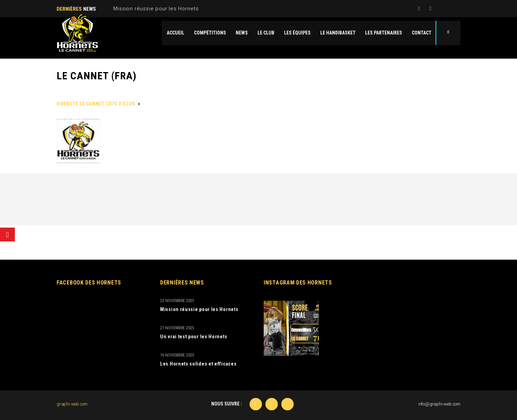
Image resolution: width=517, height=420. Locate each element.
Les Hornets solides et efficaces (198, 364)
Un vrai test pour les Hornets (194, 337)
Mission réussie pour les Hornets (156, 9)
